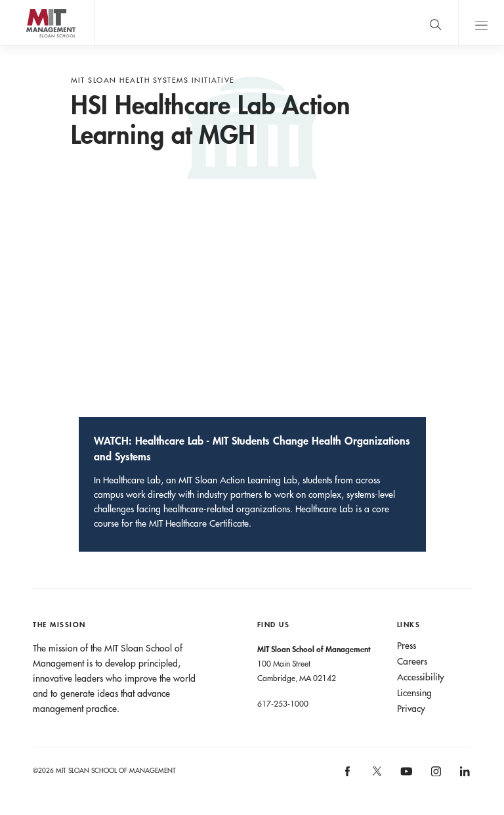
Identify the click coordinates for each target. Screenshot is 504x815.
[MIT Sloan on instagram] (435, 775)
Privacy (411, 709)
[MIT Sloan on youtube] (404, 778)
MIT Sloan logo (33, 46)
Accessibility (421, 677)
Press (407, 646)
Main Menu (481, 23)
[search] (435, 23)
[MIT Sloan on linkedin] (464, 775)
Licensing (414, 693)
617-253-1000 (283, 703)
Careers (412, 661)
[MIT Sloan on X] (376, 776)
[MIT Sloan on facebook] (348, 775)
